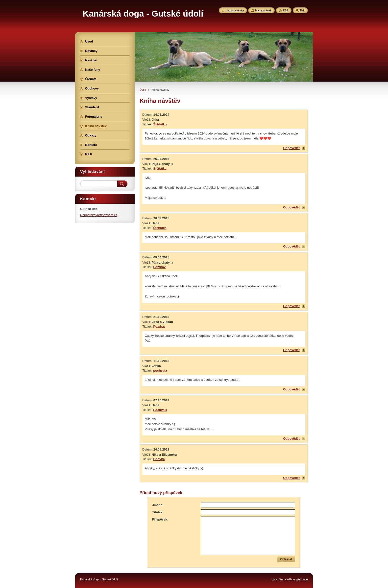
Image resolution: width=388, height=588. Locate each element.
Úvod (143, 90)
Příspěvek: (160, 519)
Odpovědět (291, 148)
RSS (286, 10)
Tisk (302, 10)
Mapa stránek (263, 10)
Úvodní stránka (235, 10)
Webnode (302, 579)
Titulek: (158, 512)
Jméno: (158, 505)
